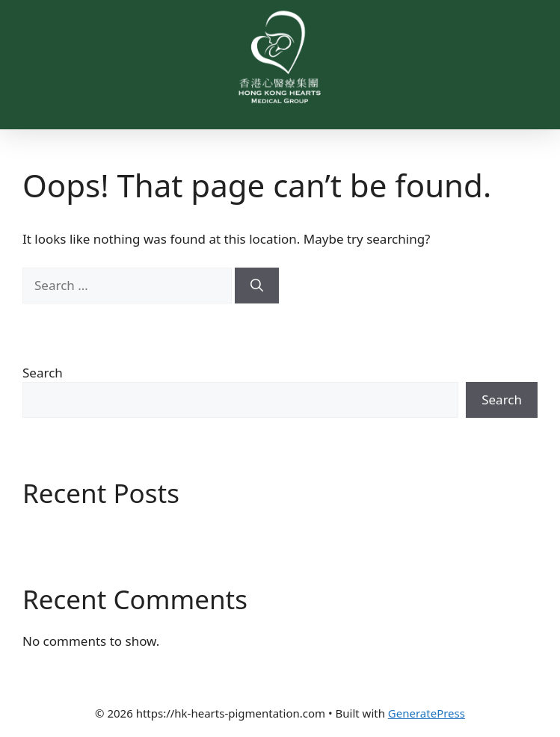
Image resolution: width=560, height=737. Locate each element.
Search (43, 373)
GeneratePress (427, 713)
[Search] (257, 286)
